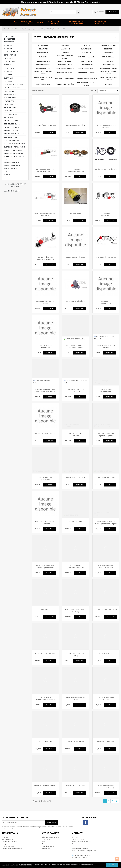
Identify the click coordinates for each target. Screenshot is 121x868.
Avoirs (44, 842)
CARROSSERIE (9, 58)
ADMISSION (8, 45)
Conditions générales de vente (12, 848)
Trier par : (93, 91)
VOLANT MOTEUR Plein (76, 741)
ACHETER (49, 132)
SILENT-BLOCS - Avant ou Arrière (15, 134)
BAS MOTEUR (9, 104)
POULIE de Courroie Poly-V (76, 125)
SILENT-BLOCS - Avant (11, 127)
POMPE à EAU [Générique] (76, 301)
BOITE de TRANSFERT (11, 52)
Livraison (5, 837)
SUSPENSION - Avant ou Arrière (14, 144)
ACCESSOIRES (9, 42)
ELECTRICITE (8, 75)
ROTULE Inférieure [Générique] (45, 125)
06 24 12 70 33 (87, 857)
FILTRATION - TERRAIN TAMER (14, 85)
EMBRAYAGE (8, 78)
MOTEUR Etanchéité (11, 111)
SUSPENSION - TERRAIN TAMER (15, 147)
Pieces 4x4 (14, 23)
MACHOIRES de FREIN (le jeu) (106, 257)
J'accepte (112, 865)
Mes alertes (46, 848)
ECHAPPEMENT (9, 68)
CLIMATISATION (9, 62)
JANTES (40, 23)
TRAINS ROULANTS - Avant (13, 150)
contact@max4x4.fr (85, 855)
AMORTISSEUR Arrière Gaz (76, 257)
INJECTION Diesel (10, 98)
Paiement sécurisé (8, 846)
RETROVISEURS (9, 117)
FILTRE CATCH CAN (45, 741)
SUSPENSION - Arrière (11, 140)
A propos (5, 844)
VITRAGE (7, 174)
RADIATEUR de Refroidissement (45, 785)
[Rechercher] (65, 12)
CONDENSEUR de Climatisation (106, 609)
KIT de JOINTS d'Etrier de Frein (106, 169)
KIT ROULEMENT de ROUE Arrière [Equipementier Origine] (45, 171)
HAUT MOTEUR (9, 101)
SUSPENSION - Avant (11, 137)
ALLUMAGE (8, 49)
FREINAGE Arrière (10, 94)
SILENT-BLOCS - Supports (13, 124)
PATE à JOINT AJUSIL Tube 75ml (45, 433)
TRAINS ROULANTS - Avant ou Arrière (108, 78)
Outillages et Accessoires (101, 23)
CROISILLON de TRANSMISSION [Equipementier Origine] (106, 303)
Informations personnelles (51, 837)
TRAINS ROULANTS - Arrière (13, 153)
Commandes (46, 839)
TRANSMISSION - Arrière (12, 166)
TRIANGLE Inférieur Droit (106, 741)
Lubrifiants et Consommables (76, 23)
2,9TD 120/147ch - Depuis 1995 (12, 38)
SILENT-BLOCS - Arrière (12, 131)
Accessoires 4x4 (27, 23)
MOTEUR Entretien (10, 108)
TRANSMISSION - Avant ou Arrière (87, 84)
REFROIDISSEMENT (10, 114)
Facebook (86, 823)
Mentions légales (7, 839)
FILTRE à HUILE (76, 213)
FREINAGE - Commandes (12, 88)
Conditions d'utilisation (9, 842)
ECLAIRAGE (8, 71)
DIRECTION (8, 65)
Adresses (45, 844)
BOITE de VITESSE (10, 55)
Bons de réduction (48, 846)
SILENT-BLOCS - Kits (11, 121)
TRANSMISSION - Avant (12, 162)
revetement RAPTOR (54, 23)
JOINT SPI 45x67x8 (106, 653)
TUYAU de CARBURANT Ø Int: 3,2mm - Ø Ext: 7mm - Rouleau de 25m (45, 392)
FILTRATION (8, 81)
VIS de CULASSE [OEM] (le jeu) (45, 653)
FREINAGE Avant (10, 91)
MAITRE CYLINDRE (76, 521)
